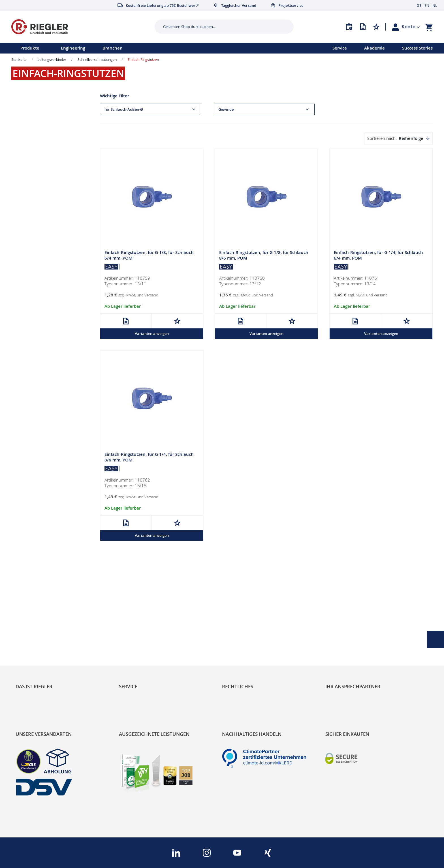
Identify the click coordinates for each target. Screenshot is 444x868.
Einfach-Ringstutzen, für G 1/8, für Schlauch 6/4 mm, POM (149, 255)
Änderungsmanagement (146, 647)
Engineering (73, 48)
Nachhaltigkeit (31, 628)
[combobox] (220, 27)
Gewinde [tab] (226, 109)
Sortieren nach (381, 138)
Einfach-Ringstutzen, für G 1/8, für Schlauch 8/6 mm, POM (264, 255)
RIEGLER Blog (30, 618)
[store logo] (81, 27)
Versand (151, 295)
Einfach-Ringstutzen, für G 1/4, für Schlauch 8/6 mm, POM (149, 457)
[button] (411, 27)
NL (435, 5)
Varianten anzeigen (152, 333)
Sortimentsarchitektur (40, 647)
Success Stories (417, 48)
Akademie (374, 48)
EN (427, 5)
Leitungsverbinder (52, 59)
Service (340, 48)
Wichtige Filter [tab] (115, 96)
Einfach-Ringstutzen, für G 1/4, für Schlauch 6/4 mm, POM (378, 255)
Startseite (19, 59)
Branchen (113, 48)
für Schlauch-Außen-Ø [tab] (124, 109)
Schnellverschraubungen (97, 59)
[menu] (159, 48)
